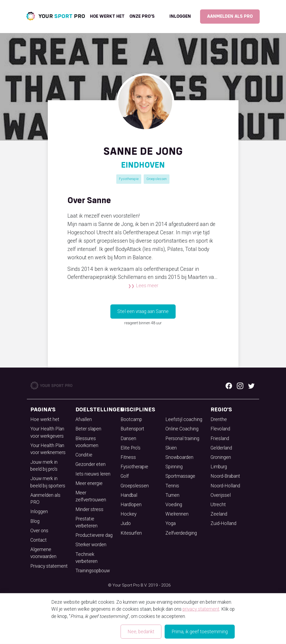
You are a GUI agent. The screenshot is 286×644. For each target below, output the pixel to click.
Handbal (129, 495)
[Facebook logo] (229, 386)
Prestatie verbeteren (86, 522)
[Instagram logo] (240, 386)
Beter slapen (88, 429)
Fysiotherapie (129, 179)
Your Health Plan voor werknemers (48, 449)
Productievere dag (94, 535)
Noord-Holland (225, 486)
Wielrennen (177, 514)
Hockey (128, 514)
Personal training (182, 438)
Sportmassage (180, 476)
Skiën (171, 448)
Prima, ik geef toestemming (200, 632)
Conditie (84, 455)
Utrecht (218, 505)
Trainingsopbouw (93, 571)
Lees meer (147, 286)
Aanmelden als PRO (230, 16)
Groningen (221, 457)
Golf (125, 476)
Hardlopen (131, 505)
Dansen (128, 438)
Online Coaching (182, 429)
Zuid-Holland (223, 523)
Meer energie (89, 483)
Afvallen (84, 419)
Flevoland (220, 429)
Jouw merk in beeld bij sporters (48, 482)
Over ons (39, 531)
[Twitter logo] (251, 386)
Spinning (174, 467)
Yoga (171, 523)
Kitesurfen (131, 533)
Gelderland (221, 448)
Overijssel (221, 495)
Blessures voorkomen (87, 442)
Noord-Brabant (225, 476)
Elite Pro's (131, 448)
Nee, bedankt (141, 632)
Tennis (172, 486)
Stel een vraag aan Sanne (143, 311)
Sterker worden (91, 545)
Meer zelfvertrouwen (91, 496)
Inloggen (180, 16)
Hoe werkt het (107, 16)
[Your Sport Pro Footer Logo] (52, 385)
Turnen (172, 495)
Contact (39, 540)
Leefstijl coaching (184, 419)
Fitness (128, 457)
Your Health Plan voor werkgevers (47, 432)
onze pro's (142, 16)
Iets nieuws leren (93, 474)
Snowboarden (179, 457)
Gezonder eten (90, 464)
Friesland (220, 438)
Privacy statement (49, 566)
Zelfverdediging (181, 533)
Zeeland (219, 514)
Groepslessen (157, 179)
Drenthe (219, 419)
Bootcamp (131, 419)
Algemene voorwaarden (43, 553)
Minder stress (89, 509)
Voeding (174, 505)
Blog (35, 521)
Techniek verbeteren (86, 558)
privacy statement (201, 609)
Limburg (219, 467)
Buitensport (132, 429)
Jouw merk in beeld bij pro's (44, 466)
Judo (126, 523)
